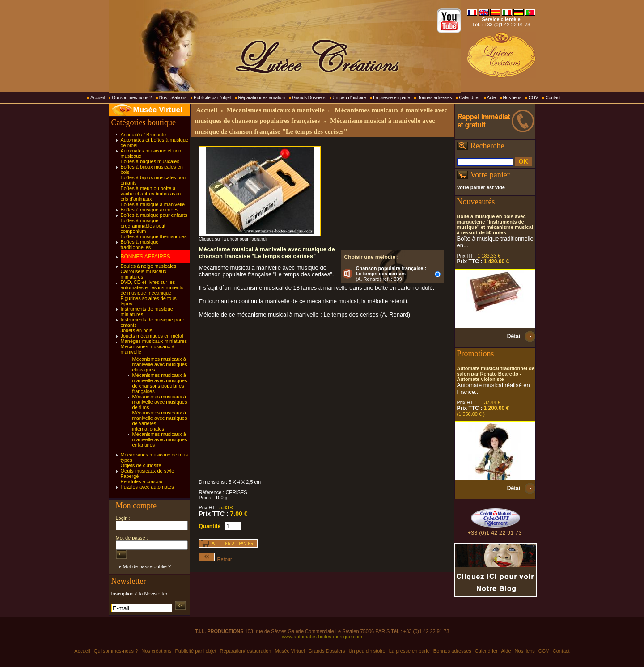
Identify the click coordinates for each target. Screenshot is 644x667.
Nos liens (512, 98)
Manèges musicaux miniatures (154, 341)
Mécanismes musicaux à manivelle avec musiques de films (160, 402)
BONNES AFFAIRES (146, 257)
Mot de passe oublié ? (147, 566)
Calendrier (469, 98)
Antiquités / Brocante (144, 135)
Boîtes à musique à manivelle (153, 204)
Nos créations (173, 98)
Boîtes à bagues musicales (150, 161)
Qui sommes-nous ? (132, 98)
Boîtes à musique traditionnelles (140, 245)
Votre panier (490, 175)
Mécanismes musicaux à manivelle (275, 110)
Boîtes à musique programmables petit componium (143, 226)
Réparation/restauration (262, 98)
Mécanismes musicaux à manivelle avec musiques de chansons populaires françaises (160, 383)
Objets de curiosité (141, 465)
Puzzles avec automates (147, 487)
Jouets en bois (137, 330)
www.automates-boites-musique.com (322, 637)
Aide (491, 98)
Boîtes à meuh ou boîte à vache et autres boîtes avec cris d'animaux (151, 194)
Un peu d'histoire (350, 98)
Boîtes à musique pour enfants (154, 215)
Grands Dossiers (309, 98)
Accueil (97, 98)
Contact (553, 98)
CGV (534, 98)
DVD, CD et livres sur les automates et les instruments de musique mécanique (152, 287)
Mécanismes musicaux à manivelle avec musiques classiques (160, 364)
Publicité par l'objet (212, 98)
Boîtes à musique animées (150, 210)
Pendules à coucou (142, 481)
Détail (515, 336)
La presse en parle (392, 98)
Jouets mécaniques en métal (152, 336)
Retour (216, 559)
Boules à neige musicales (149, 266)
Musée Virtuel (158, 110)
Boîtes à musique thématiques (154, 236)
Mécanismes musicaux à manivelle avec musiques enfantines (160, 439)
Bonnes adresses (434, 98)
